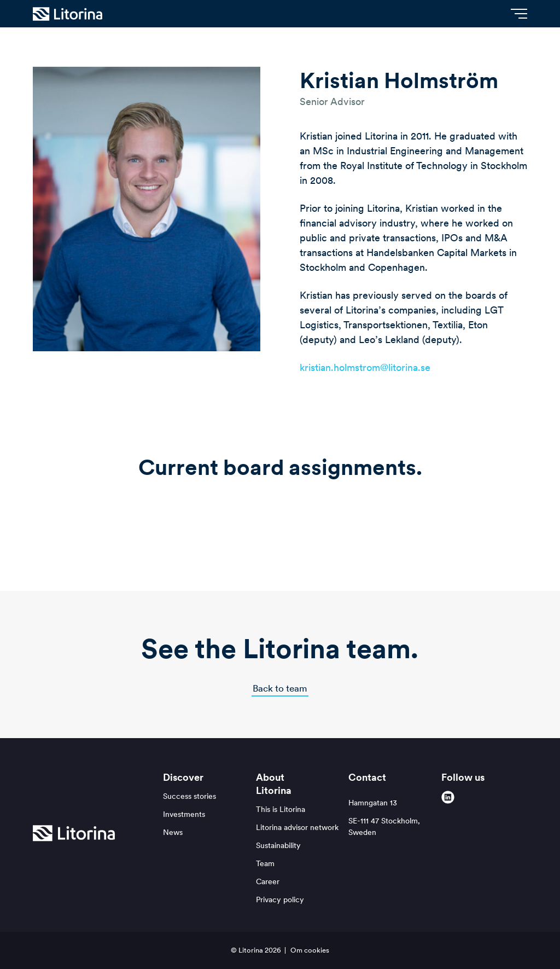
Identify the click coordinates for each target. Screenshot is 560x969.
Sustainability (278, 845)
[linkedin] (448, 797)
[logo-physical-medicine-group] (322, 523)
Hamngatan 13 (392, 818)
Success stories (189, 796)
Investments (184, 814)
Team (265, 863)
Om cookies (310, 950)
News (173, 832)
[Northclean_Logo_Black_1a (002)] (238, 523)
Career (268, 881)
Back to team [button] (280, 688)
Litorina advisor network (297, 827)
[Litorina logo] (68, 14)
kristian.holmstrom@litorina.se (365, 367)
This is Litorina (281, 809)
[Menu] (519, 14)
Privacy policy (280, 900)
